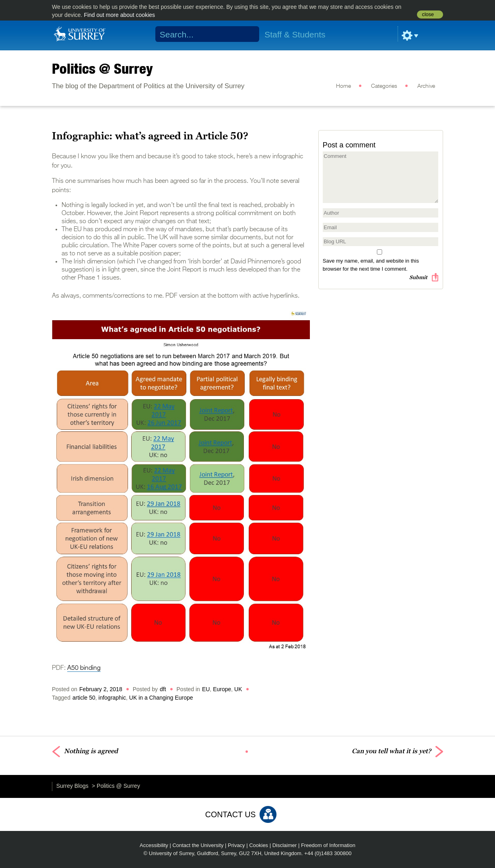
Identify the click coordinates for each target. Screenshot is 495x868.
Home (343, 86)
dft (163, 689)
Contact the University (198, 845)
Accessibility (154, 845)
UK (238, 689)
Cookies (259, 845)
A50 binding (84, 668)
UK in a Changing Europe (161, 698)
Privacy (236, 845)
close (428, 15)
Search (248, 34)
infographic (112, 698)
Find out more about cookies (119, 15)
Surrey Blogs (72, 786)
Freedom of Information (328, 845)
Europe (222, 689)
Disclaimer (285, 845)
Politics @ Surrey (102, 68)
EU (206, 689)
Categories (384, 86)
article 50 (84, 698)
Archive (426, 86)
